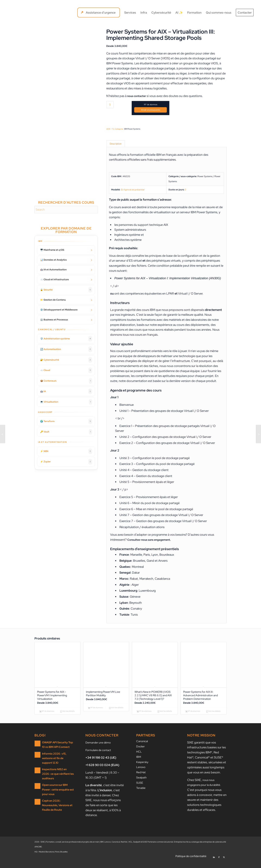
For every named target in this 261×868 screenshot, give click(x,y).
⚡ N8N (66, 451)
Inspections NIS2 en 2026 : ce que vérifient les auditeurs (58, 780)
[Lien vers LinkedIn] (214, 864)
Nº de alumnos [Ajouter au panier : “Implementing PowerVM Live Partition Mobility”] (95, 711)
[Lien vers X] (224, 864)
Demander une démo (100, 750)
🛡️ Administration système (66, 339)
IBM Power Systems (132, 129)
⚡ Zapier (66, 462)
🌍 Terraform (66, 421)
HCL (139, 759)
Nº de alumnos (151, 105)
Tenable (142, 794)
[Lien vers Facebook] (219, 864)
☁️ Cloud (66, 370)
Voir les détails (68, 715)
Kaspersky (143, 769)
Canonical (143, 749)
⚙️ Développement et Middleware (59, 310)
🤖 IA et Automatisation (53, 270)
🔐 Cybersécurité (66, 360)
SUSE (140, 789)
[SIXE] (19, 13)
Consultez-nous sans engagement (151, 541)
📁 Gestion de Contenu (53, 300)
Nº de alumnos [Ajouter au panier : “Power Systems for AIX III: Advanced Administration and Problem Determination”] (193, 715)
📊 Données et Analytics (53, 260)
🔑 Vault (66, 432)
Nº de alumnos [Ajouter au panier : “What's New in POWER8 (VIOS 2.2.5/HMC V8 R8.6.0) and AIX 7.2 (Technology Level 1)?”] (144, 719)
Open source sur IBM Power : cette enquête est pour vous (57, 795)
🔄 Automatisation (66, 349)
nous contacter (138, 96)
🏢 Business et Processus (54, 320)
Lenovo (141, 774)
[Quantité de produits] (110, 105)
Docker (141, 754)
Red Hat (142, 779)
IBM (139, 764)
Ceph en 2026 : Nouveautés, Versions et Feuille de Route (56, 810)
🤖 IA (66, 391)
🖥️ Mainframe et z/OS (52, 250)
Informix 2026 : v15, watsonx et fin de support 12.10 (57, 765)
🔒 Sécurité (66, 290)
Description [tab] (116, 144)
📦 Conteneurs (66, 381)
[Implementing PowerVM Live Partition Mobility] (258, 434)
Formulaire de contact (100, 758)
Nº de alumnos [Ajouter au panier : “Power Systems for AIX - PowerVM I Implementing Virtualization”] (47, 715)
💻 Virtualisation (66, 402)
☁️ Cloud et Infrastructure (54, 279)
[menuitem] (99, 13)
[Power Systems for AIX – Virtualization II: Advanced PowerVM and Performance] (3, 434)
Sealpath (142, 784)
